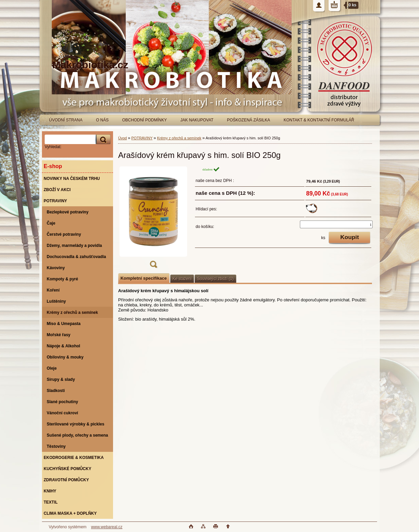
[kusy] (336, 224)
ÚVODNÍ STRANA (66, 120)
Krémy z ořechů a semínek (179, 138)
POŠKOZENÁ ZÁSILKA (249, 120)
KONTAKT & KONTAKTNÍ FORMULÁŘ (319, 120)
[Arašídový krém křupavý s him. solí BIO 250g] (153, 219)
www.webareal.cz (107, 527)
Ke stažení (182, 279)
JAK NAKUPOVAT (197, 120)
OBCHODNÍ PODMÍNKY (145, 120)
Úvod (123, 138)
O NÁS (102, 120)
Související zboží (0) (215, 279)
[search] (102, 140)
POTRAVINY (142, 138)
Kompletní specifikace (144, 278)
